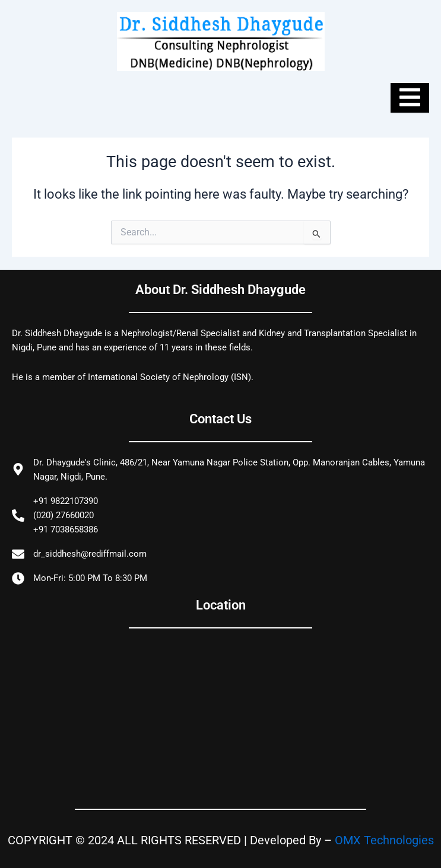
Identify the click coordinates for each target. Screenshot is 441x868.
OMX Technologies (384, 840)
